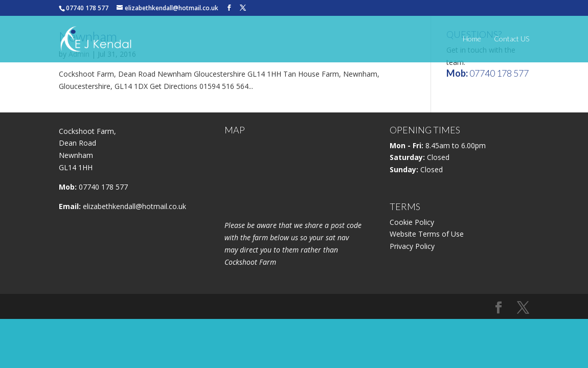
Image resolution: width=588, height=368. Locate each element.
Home (472, 39)
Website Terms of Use (427, 234)
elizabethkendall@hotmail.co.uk (134, 206)
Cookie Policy (412, 222)
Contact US (512, 39)
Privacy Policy (412, 246)
